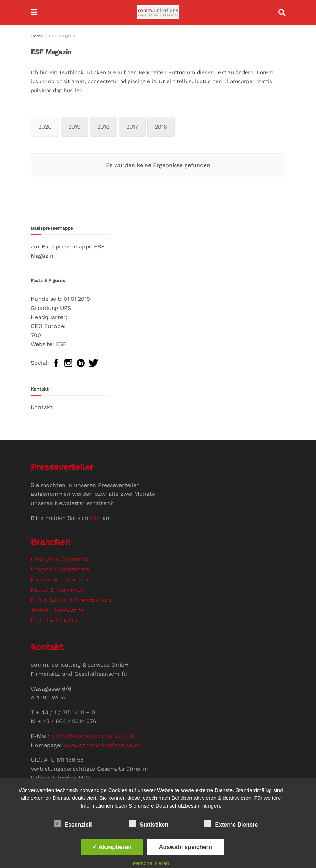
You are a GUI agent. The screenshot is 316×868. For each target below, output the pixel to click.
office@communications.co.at (93, 736)
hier (95, 518)
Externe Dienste (231, 823)
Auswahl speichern (186, 847)
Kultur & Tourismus (57, 590)
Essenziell (73, 823)
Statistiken (149, 823)
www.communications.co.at (102, 745)
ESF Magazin (62, 36)
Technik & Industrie (57, 610)
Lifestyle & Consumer (60, 559)
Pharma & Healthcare (60, 569)
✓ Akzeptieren (112, 847)
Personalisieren (151, 863)
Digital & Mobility (54, 620)
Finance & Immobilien (60, 579)
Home (37, 36)
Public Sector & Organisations (72, 600)
